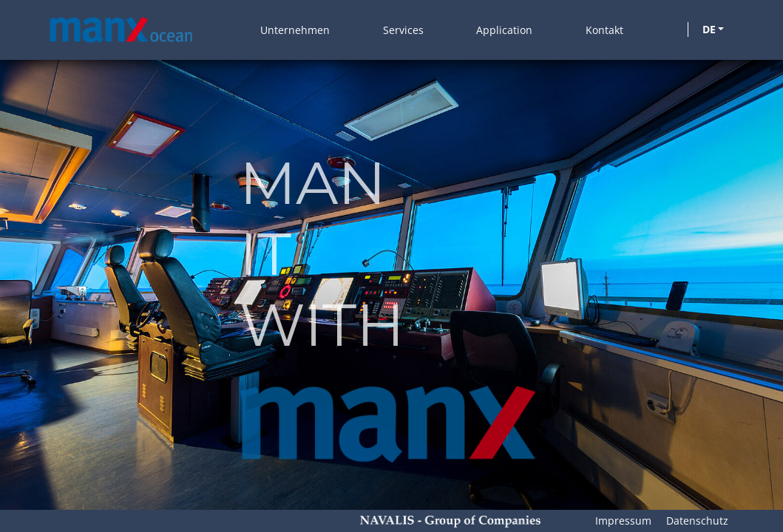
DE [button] (709, 29)
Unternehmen (295, 30)
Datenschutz (697, 521)
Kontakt (604, 30)
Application (504, 30)
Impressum (623, 521)
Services (403, 30)
